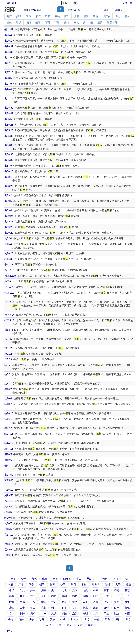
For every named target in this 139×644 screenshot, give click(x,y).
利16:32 (9, 259)
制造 (22, 596)
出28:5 (8, 78)
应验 (96, 608)
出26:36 (9, 52)
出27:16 (9, 63)
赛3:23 (8, 359)
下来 (59, 625)
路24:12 (9, 501)
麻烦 (38, 16)
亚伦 (10, 619)
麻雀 (48, 16)
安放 (52, 619)
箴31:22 (9, 348)
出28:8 (8, 89)
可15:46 (9, 480)
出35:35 (9, 136)
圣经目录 (127, 3)
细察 (86, 16)
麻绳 (57, 16)
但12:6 (8, 460)
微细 (76, 16)
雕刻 (64, 596)
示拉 (106, 614)
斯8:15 (8, 339)
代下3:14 (9, 315)
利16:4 (8, 244)
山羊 (12, 596)
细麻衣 (119, 10)
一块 (33, 602)
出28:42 (9, 113)
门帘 (96, 596)
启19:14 (9, 555)
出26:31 (9, 46)
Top (10, 631)
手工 (79, 579)
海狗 (118, 619)
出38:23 (9, 186)
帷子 (12, 590)
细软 (117, 16)
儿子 (118, 584)
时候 (12, 602)
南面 (127, 614)
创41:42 (9, 29)
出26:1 (8, 41)
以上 (117, 614)
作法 (22, 590)
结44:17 (9, 443)
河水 (49, 625)
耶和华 (96, 584)
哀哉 (96, 602)
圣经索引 (12, 3)
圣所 (75, 614)
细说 (9, 22)
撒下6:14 (9, 281)
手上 (43, 608)
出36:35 (9, 154)
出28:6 (8, 84)
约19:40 (9, 506)
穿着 (21, 584)
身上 (43, 596)
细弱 (127, 16)
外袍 (97, 619)
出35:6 (8, 119)
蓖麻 (9, 16)
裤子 (63, 584)
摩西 (12, 608)
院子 (31, 584)
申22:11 (9, 264)
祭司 (73, 584)
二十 (22, 608)
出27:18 (9, 72)
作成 (63, 619)
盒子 (117, 596)
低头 (106, 602)
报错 (131, 631)
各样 (84, 584)
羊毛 (75, 602)
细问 (28, 22)
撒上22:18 (10, 276)
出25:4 (8, 35)
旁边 (80, 625)
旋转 (106, 608)
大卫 (75, 590)
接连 (64, 614)
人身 (85, 602)
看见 (69, 625)
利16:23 (9, 253)
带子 (33, 596)
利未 (54, 608)
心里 (64, 608)
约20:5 (8, 512)
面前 (64, 602)
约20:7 (8, 523)
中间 (96, 590)
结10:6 (8, 398)
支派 (54, 614)
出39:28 (9, 227)
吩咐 (108, 584)
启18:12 (9, 535)
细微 (19, 22)
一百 (127, 596)
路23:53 (9, 495)
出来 (106, 596)
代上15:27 (10, 293)
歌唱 (85, 596)
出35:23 (9, 125)
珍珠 (42, 619)
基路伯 (90, 579)
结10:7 (8, 404)
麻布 (28, 16)
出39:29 (9, 233)
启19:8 (8, 549)
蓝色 (34, 579)
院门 (87, 619)
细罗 (106, 10)
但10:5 (8, 454)
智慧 (127, 590)
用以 (129, 619)
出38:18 (9, 177)
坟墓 (43, 590)
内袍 (54, 596)
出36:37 (9, 160)
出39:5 (8, 201)
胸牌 (22, 614)
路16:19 (9, 490)
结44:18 (9, 449)
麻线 (67, 16)
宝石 (54, 602)
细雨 (47, 22)
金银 (127, 602)
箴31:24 (9, 354)
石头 (21, 619)
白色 (117, 608)
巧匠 (126, 579)
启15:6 (8, 529)
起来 (85, 608)
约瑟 (75, 596)
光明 (85, 614)
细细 (38, 22)
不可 (117, 590)
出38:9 (8, 166)
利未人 (75, 619)
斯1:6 (7, 330)
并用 (33, 590)
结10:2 (8, 389)
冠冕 (85, 590)
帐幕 (52, 584)
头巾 (54, 590)
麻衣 (76, 22)
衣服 (10, 584)
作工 (33, 608)
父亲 (96, 614)
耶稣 (43, 602)
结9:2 (7, 365)
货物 (12, 614)
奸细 (19, 16)
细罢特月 (112, 22)
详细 (57, 22)
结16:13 (9, 419)
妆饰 (127, 608)
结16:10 (9, 413)
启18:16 (9, 544)
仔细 (67, 22)
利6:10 (8, 238)
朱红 (45, 579)
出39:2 (8, 195)
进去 (64, 590)
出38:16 (9, 171)
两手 (31, 619)
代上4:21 (9, 287)
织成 (33, 614)
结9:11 (8, 383)
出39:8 (8, 210)
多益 (117, 602)
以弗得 (104, 579)
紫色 (24, 579)
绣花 (115, 579)
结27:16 (9, 434)
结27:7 (8, 428)
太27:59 (9, 475)
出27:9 (8, 58)
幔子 (42, 584)
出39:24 (9, 216)
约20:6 (8, 518)
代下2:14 (9, 302)
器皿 (75, 608)
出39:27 (9, 221)
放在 (129, 584)
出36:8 (8, 145)
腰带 (106, 590)
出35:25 (9, 130)
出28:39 (9, 108)
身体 (22, 602)
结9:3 (7, 374)
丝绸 (90, 625)
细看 (96, 16)
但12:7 (8, 465)
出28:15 (9, 99)
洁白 (108, 619)
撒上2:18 (9, 270)
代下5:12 (9, 320)
